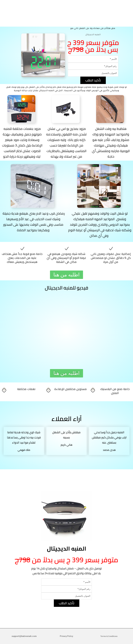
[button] (66, 275)
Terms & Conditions (109, 636)
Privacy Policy (66, 636)
